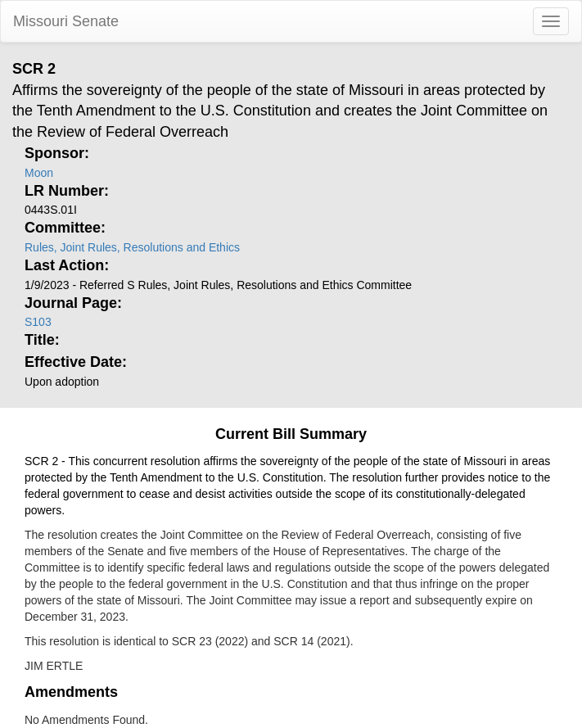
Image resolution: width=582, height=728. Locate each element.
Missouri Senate (66, 21)
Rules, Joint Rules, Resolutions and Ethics (132, 247)
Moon (39, 173)
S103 (38, 322)
